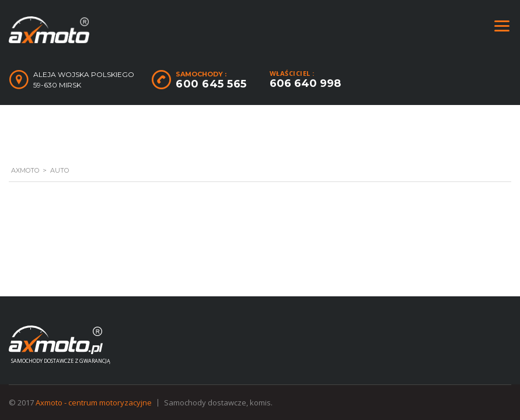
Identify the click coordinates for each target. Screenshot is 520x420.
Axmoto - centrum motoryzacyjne (94, 402)
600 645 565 (211, 84)
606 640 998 (305, 83)
